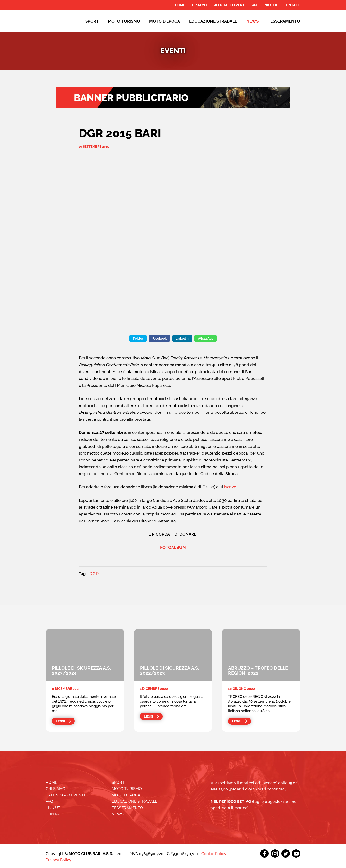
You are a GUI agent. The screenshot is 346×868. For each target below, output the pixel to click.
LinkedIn (182, 338)
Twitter (138, 338)
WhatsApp (206, 338)
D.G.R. (94, 574)
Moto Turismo (124, 21)
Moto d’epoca (165, 21)
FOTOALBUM (173, 547)
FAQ (254, 5)
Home (180, 5)
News (252, 21)
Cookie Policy (214, 854)
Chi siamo (198, 5)
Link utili (270, 5)
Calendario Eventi (229, 5)
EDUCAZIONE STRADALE (213, 21)
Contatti (292, 5)
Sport (92, 21)
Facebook (159, 338)
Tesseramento (284, 21)
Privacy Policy (59, 860)
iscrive (230, 487)
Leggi (61, 721)
